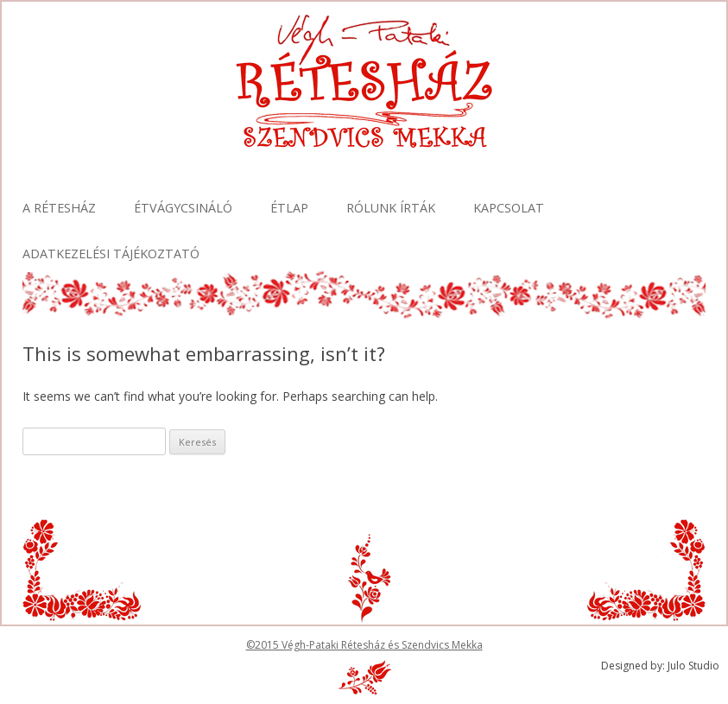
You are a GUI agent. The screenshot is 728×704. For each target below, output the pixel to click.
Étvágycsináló (183, 208)
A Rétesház (59, 208)
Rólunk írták (391, 208)
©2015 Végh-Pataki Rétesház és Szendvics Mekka (364, 645)
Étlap (289, 208)
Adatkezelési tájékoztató (111, 254)
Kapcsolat (509, 208)
